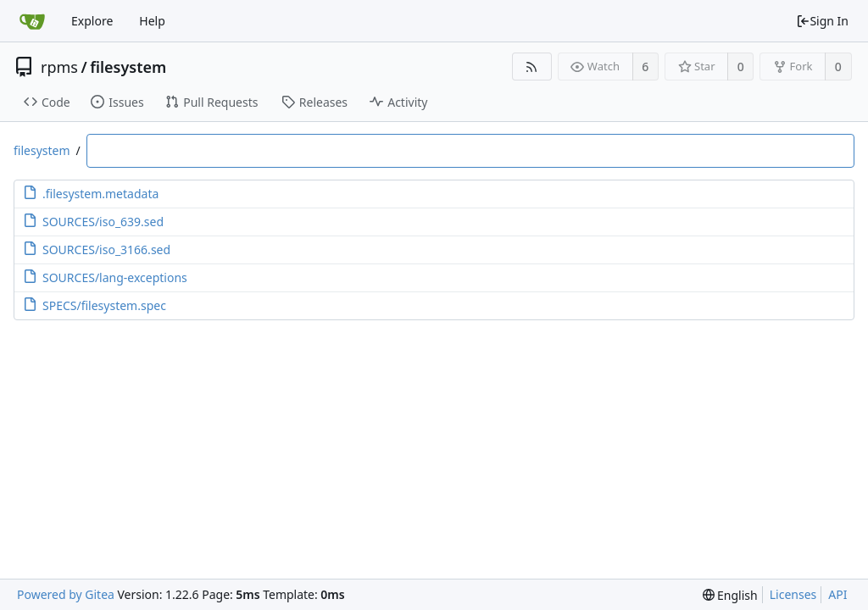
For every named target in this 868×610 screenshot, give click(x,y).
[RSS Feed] (532, 67)
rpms (59, 67)
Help (152, 21)
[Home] (32, 21)
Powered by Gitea (66, 594)
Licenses (793, 594)
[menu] (730, 595)
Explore (92, 21)
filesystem (128, 67)
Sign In (822, 21)
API (837, 594)
